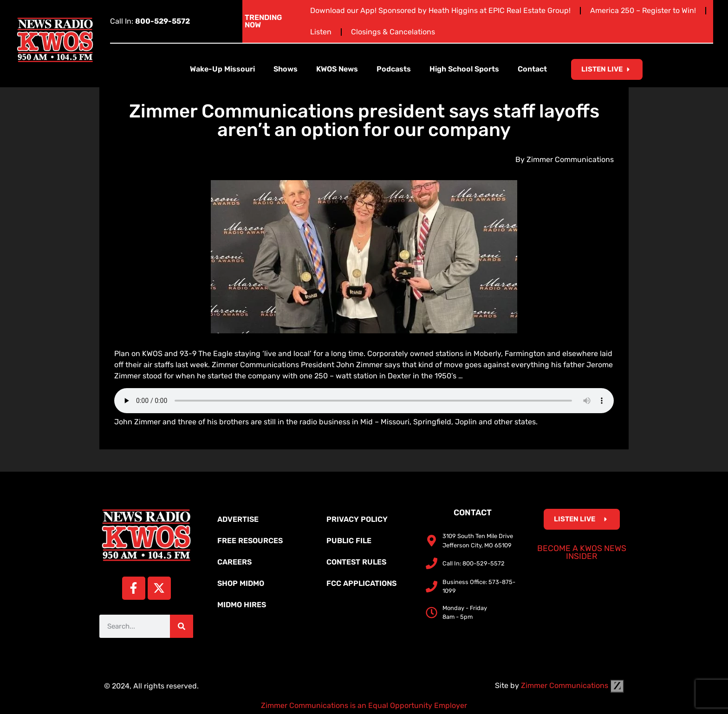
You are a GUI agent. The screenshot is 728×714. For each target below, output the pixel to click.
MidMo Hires (242, 605)
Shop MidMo (241, 583)
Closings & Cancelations (393, 32)
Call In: (150, 21)
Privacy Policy (357, 519)
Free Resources (250, 541)
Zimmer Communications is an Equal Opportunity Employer (364, 705)
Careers (234, 562)
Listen (321, 32)
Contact (532, 69)
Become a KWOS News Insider (582, 552)
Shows (286, 69)
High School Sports (464, 69)
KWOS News (337, 69)
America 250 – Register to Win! (643, 10)
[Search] (182, 626)
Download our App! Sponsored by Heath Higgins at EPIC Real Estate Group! (440, 10)
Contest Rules (356, 562)
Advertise (238, 519)
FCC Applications (361, 583)
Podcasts (394, 69)
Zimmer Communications (572, 685)
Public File (349, 541)
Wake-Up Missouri (222, 69)
